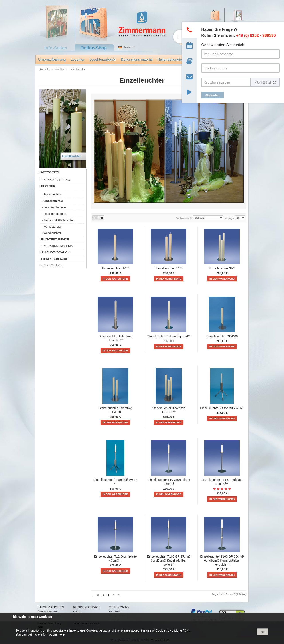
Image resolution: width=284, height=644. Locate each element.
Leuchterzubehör (103, 60)
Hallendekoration (171, 60)
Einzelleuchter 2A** (169, 268)
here (61, 634)
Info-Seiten (56, 48)
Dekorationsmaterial (137, 60)
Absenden (212, 95)
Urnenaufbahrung (52, 60)
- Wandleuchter (51, 233)
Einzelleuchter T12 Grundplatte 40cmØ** (115, 558)
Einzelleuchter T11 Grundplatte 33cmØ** (222, 482)
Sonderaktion (51, 265)
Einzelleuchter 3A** (222, 268)
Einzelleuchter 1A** (115, 268)
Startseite (45, 69)
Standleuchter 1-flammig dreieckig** (115, 338)
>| (119, 595)
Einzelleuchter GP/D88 (222, 336)
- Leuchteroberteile (54, 207)
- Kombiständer (51, 227)
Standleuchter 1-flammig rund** (169, 336)
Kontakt (77, 611)
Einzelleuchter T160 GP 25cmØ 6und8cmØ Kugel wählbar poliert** (169, 560)
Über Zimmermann (48, 611)
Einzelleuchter (77, 69)
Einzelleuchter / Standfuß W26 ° (222, 408)
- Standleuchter (51, 194)
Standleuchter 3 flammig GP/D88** (169, 410)
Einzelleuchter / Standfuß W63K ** (115, 482)
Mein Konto (115, 611)
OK (263, 632)
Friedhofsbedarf (54, 259)
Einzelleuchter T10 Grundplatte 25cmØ (169, 482)
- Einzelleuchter (52, 201)
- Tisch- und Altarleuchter (58, 220)
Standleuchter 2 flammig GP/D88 (115, 410)
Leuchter (78, 60)
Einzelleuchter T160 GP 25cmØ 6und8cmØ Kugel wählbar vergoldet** (222, 560)
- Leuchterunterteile (54, 214)
